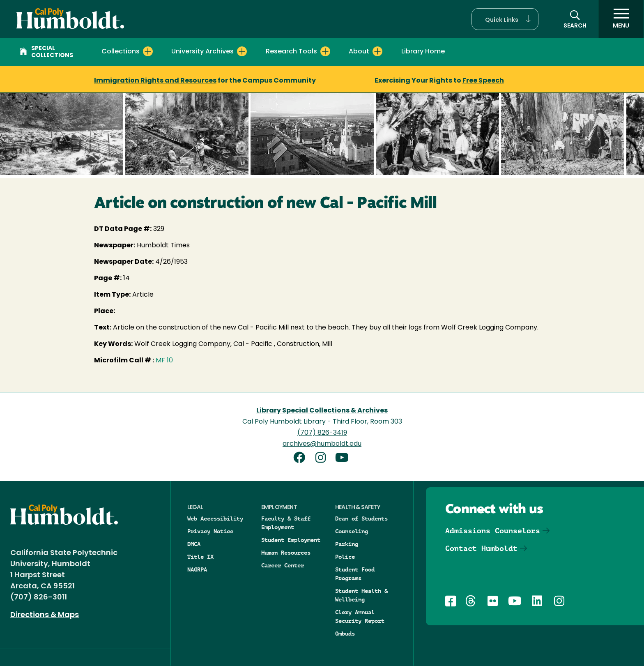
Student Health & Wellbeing (361, 595)
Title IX (200, 557)
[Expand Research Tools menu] (325, 51)
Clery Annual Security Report (360, 616)
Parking (347, 544)
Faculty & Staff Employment (286, 523)
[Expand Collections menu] (148, 51)
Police (345, 557)
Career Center (283, 565)
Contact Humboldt (481, 548)
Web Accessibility (215, 519)
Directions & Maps (45, 615)
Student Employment (291, 540)
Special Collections (46, 52)
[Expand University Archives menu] (242, 51)
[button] (505, 19)
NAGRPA (197, 569)
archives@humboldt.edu (322, 444)
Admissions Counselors (493, 531)
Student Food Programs (355, 574)
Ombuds (345, 634)
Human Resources (286, 553)
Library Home (423, 52)
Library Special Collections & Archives (322, 411)
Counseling (352, 531)
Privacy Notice (210, 531)
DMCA (194, 544)
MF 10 (164, 361)
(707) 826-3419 (322, 433)
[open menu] (621, 19)
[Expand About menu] (377, 51)
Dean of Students (361, 519)
